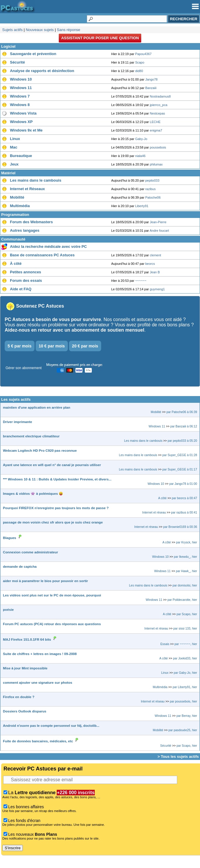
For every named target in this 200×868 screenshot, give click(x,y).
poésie (8, 609)
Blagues (10, 538)
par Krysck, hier (187, 542)
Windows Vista (23, 113)
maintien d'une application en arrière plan (37, 407)
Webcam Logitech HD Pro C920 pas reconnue (40, 450)
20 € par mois (85, 346)
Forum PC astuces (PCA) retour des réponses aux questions (52, 624)
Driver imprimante (18, 422)
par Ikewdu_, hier (186, 557)
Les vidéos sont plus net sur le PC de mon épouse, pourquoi (52, 595)
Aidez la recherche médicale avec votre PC (48, 247)
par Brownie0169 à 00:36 (180, 527)
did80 (139, 71)
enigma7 (156, 130)
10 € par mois (52, 346)
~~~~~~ (141, 281)
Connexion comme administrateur (30, 552)
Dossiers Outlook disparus (25, 711)
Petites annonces (26, 272)
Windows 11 (21, 88)
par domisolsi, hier (185, 585)
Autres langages (25, 230)
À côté (16, 264)
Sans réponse (68, 30)
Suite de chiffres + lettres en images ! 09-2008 (40, 654)
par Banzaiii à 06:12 (184, 426)
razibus (150, 189)
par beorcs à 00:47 (185, 498)
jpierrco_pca (158, 105)
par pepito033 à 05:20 (182, 441)
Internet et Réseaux (27, 189)
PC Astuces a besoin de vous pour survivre (53, 319)
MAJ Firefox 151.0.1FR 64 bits (27, 639)
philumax (156, 164)
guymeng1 (157, 289)
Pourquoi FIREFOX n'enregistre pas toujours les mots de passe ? (56, 508)
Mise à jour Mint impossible (25, 668)
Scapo (140, 62)
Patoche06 (153, 197)
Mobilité (17, 197)
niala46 (140, 156)
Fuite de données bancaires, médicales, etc (38, 741)
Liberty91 (142, 206)
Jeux (14, 164)
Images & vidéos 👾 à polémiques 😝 (33, 493)
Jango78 (151, 79)
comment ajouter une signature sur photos (38, 682)
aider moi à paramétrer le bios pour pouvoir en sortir (45, 581)
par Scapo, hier (187, 614)
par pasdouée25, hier (183, 730)
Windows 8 (20, 105)
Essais (165, 644)
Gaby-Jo (141, 139)
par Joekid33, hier (185, 658)
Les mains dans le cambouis (36, 180)
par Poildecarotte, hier (182, 600)
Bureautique (21, 156)
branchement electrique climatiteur (31, 436)
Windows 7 (20, 96)
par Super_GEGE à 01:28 (180, 455)
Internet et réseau (154, 513)
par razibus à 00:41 (184, 513)
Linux (15, 139)
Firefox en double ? (19, 697)
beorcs (150, 264)
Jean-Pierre (158, 222)
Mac (14, 147)
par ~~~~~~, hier (186, 644)
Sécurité (17, 62)
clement (155, 255)
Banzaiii (151, 88)
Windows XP (21, 122)
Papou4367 (143, 54)
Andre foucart (159, 231)
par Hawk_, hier (186, 571)
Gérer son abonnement (24, 368)
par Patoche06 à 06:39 (182, 412)
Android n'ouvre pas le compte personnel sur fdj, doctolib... (51, 725)
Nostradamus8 (160, 96)
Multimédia (20, 206)
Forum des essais (26, 280)
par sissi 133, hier (185, 629)
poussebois (158, 147)
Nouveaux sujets (40, 30)
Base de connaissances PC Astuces (42, 255)
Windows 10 (21, 79)
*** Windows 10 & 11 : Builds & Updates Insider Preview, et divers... (57, 479)
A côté (162, 498)
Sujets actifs (13, 30)
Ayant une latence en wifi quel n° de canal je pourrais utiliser (52, 465)
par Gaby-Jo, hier (185, 673)
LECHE (155, 122)
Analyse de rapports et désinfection (42, 71)
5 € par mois (20, 346)
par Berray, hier (187, 716)
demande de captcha (20, 566)
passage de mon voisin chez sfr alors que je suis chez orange (53, 522)
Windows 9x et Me (26, 130)
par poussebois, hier (183, 701)
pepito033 (152, 180)
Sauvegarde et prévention (33, 54)
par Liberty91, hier (185, 687)
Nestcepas (157, 113)
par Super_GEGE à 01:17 (180, 469)
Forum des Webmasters (31, 222)
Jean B (155, 272)
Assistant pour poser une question (100, 38)
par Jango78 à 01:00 (183, 484)
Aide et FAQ (21, 289)
